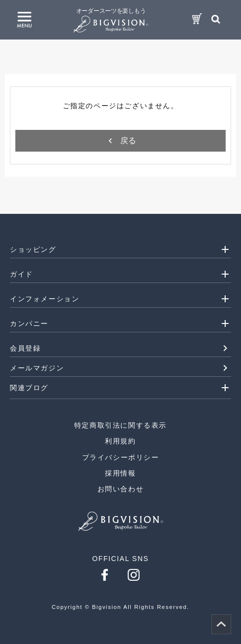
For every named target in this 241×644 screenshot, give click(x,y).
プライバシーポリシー (121, 457)
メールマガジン (37, 368)
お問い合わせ (121, 489)
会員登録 (25, 348)
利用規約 (120, 441)
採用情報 (120, 473)
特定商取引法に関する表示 (120, 425)
